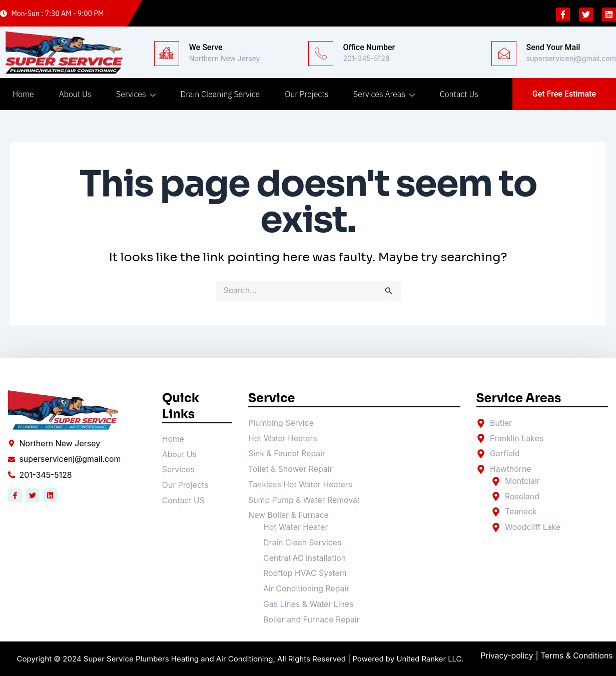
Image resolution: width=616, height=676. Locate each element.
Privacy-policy (507, 656)
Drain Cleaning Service (220, 94)
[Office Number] (321, 54)
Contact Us (459, 94)
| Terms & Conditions (576, 656)
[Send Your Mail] (504, 54)
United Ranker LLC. (430, 659)
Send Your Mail (553, 47)
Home (23, 94)
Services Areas (384, 94)
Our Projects (306, 94)
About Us (75, 94)
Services (136, 94)
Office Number (369, 47)
